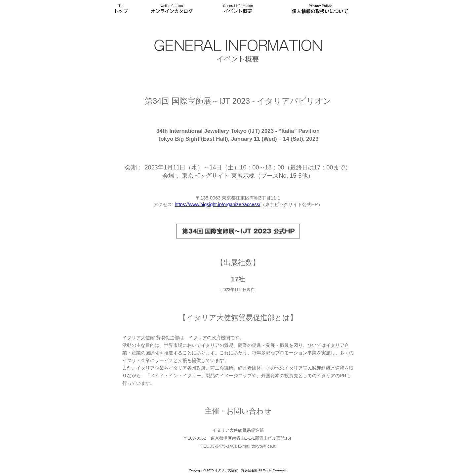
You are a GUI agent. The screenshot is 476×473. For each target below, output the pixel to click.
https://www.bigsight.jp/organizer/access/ (217, 204)
